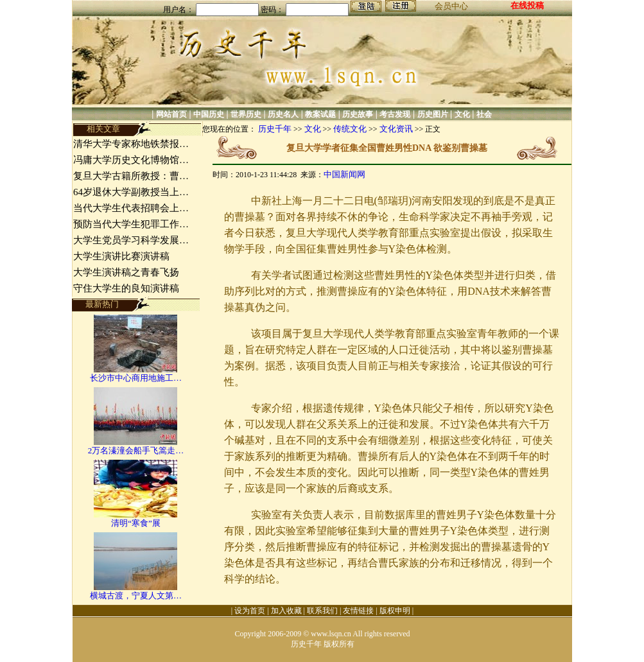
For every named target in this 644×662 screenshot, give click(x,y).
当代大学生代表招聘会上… (131, 208)
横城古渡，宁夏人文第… (136, 596)
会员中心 (451, 6)
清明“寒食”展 (136, 523)
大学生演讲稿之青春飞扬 (126, 272)
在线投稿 (527, 5)
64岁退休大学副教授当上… (131, 192)
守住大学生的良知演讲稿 (126, 288)
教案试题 (320, 114)
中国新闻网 (344, 174)
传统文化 (350, 129)
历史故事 (358, 114)
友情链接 (358, 611)
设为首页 (250, 611)
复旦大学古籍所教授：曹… (131, 176)
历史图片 (433, 114)
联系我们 (322, 611)
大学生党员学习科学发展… (131, 240)
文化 (462, 114)
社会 (484, 114)
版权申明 (395, 611)
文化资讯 (396, 129)
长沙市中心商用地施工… (136, 378)
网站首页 (171, 114)
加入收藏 (286, 611)
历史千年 (275, 129)
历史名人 (283, 114)
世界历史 (246, 114)
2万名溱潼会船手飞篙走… (136, 450)
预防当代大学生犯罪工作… (131, 224)
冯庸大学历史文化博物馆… (131, 160)
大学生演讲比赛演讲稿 (121, 256)
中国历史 (209, 114)
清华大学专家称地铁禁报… (131, 144)
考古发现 (395, 114)
